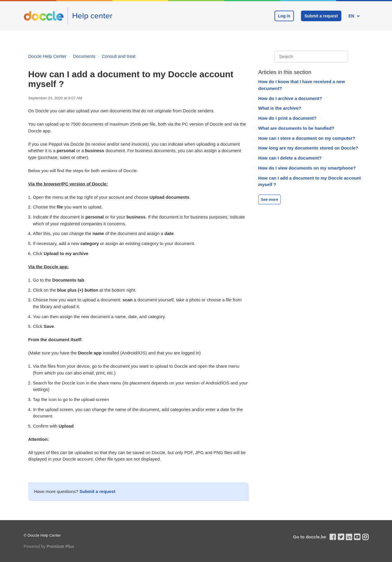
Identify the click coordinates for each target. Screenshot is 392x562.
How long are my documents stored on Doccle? (308, 148)
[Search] (311, 57)
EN (352, 16)
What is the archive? (280, 108)
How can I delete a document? (290, 158)
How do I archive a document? (290, 98)
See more (270, 199)
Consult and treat (119, 56)
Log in (284, 16)
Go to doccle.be (310, 537)
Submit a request (321, 16)
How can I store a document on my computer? (307, 138)
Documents (84, 56)
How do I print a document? (287, 118)
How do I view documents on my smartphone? (307, 168)
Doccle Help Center (47, 56)
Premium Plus (60, 546)
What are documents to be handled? (296, 128)
